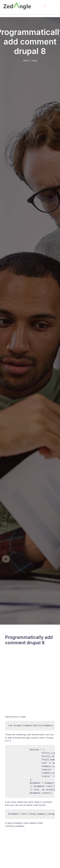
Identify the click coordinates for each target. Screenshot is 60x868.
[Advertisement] (30, 684)
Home (26, 60)
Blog (35, 60)
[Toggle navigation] (45, 6)
